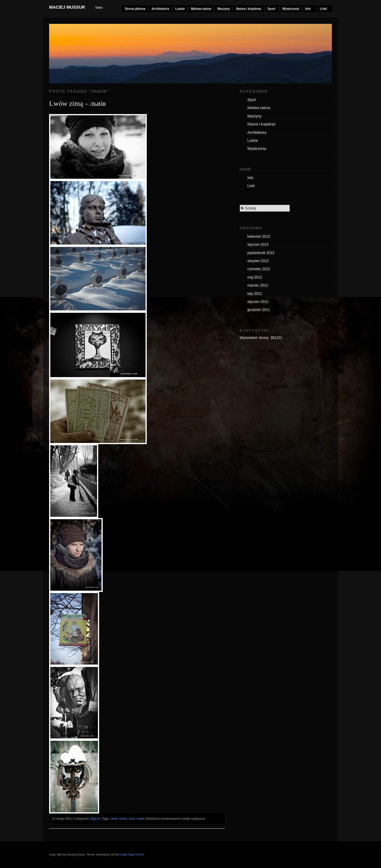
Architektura (160, 9)
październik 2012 (261, 253)
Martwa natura (201, 9)
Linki (323, 9)
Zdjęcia (95, 819)
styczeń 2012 (258, 302)
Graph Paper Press (131, 854)
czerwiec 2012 (259, 269)
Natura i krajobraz (249, 9)
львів (140, 819)
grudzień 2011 (259, 310)
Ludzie (180, 9)
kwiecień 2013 (259, 237)
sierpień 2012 (258, 261)
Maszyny (224, 9)
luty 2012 (255, 294)
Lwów (114, 819)
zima (132, 819)
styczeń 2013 (258, 245)
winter (123, 819)
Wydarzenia (291, 9)
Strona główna (135, 9)
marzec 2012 (258, 285)
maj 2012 (255, 277)
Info (308, 9)
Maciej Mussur (67, 7)
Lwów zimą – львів (77, 103)
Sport (271, 9)
